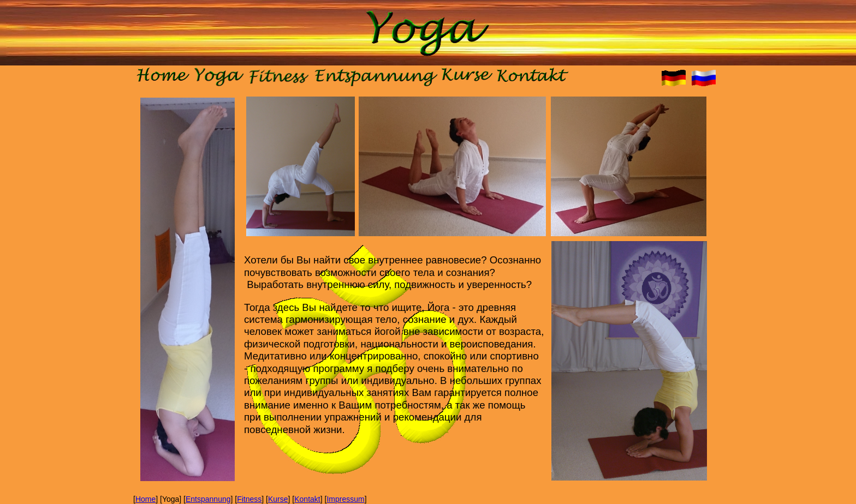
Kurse (278, 499)
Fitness (249, 499)
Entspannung (208, 499)
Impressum (345, 499)
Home (145, 499)
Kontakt (307, 499)
